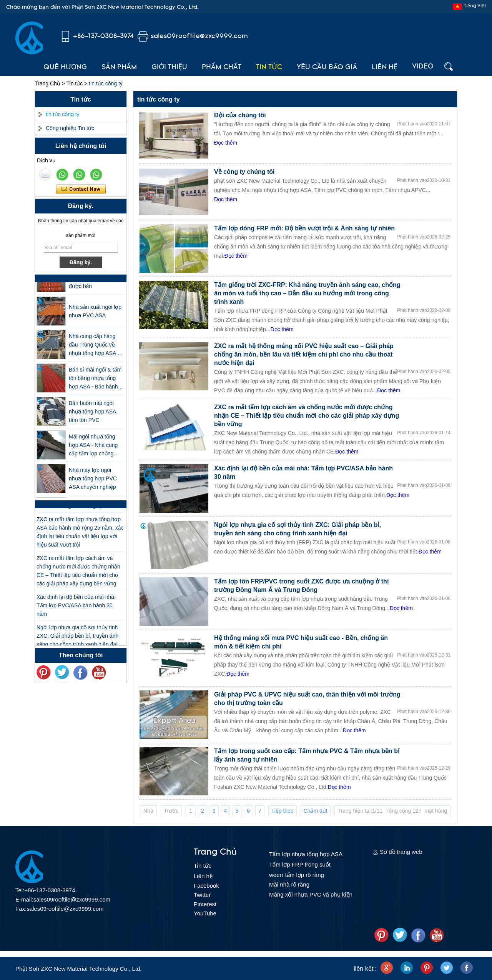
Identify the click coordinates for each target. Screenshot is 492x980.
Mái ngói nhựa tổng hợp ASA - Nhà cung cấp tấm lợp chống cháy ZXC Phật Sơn (93, 448)
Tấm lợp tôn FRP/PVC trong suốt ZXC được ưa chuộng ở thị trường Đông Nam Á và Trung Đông (301, 586)
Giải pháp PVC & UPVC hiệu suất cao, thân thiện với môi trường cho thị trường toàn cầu (307, 699)
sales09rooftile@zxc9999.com (199, 36)
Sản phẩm (119, 67)
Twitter (202, 895)
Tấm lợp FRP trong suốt (300, 864)
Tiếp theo (283, 811)
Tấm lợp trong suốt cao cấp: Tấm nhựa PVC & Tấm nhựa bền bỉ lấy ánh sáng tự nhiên (307, 755)
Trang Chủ (47, 83)
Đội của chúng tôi (240, 115)
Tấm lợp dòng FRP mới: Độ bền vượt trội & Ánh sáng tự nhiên (304, 228)
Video (423, 67)
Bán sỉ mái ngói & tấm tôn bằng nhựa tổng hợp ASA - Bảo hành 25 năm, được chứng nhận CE (95, 381)
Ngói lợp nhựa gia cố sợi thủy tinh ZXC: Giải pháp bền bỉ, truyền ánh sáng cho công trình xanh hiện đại (77, 638)
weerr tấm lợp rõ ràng (297, 875)
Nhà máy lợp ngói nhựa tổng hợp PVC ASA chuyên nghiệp (93, 481)
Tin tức (269, 67)
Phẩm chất (222, 67)
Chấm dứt (316, 811)
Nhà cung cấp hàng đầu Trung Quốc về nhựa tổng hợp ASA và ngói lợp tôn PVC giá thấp (96, 348)
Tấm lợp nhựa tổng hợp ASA (306, 854)
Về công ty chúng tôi (244, 172)
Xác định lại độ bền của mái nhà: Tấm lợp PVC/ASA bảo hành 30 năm (76, 608)
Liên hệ (385, 67)
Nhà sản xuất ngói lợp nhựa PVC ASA (95, 314)
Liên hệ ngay (81, 189)
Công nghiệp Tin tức (70, 128)
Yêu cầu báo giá (327, 67)
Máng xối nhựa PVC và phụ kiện (311, 894)
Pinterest (205, 904)
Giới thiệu (169, 67)
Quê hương (65, 67)
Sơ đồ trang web (401, 852)
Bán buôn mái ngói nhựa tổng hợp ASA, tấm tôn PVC (93, 414)
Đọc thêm (226, 143)
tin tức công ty (63, 114)
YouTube (205, 913)
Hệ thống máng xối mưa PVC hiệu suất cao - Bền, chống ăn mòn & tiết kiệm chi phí (301, 642)
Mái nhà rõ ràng (289, 884)
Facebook (206, 886)
